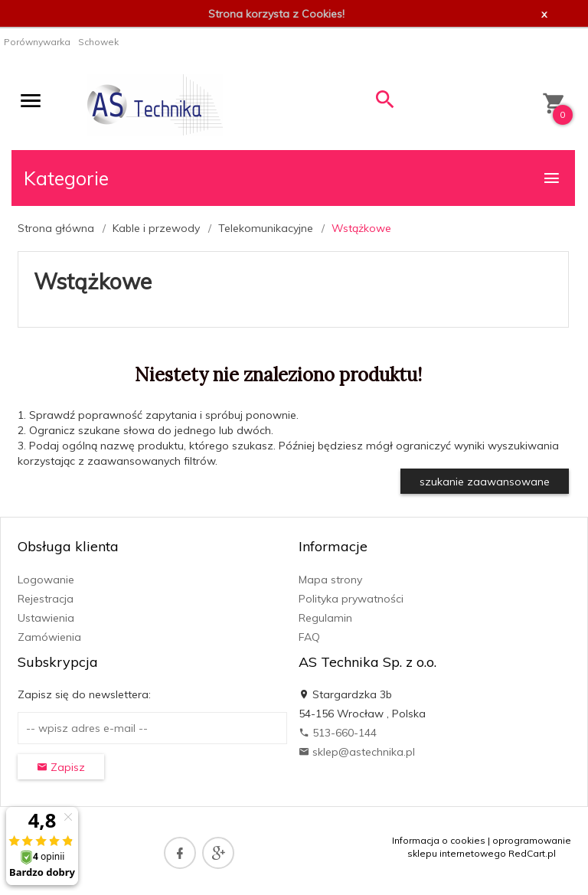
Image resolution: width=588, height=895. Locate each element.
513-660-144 (338, 733)
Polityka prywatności (351, 599)
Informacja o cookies (439, 840)
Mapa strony (330, 580)
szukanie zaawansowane (485, 482)
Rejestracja (46, 599)
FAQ (309, 637)
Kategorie (292, 178)
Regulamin (325, 618)
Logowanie (46, 580)
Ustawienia (46, 618)
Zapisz (61, 767)
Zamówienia (49, 637)
